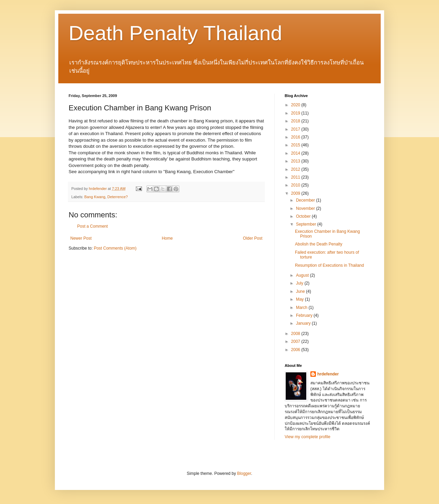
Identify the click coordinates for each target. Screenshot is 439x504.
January (304, 323)
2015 (296, 145)
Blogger (244, 473)
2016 (296, 137)
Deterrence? (117, 197)
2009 (296, 193)
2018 (296, 121)
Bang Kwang (95, 197)
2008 (296, 334)
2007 (296, 341)
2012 (296, 169)
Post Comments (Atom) (115, 248)
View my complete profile (307, 437)
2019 (296, 113)
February (305, 315)
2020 (296, 105)
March (302, 308)
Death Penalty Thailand (175, 33)
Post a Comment (92, 226)
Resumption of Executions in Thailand (329, 265)
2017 (296, 129)
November (306, 208)
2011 (296, 177)
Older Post (253, 238)
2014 (296, 153)
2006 (296, 350)
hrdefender (328, 374)
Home (167, 238)
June (301, 291)
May (300, 299)
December (306, 200)
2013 (296, 161)
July (300, 283)
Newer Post (81, 238)
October (304, 216)
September (307, 224)
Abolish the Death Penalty (319, 244)
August (303, 275)
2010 (296, 185)
